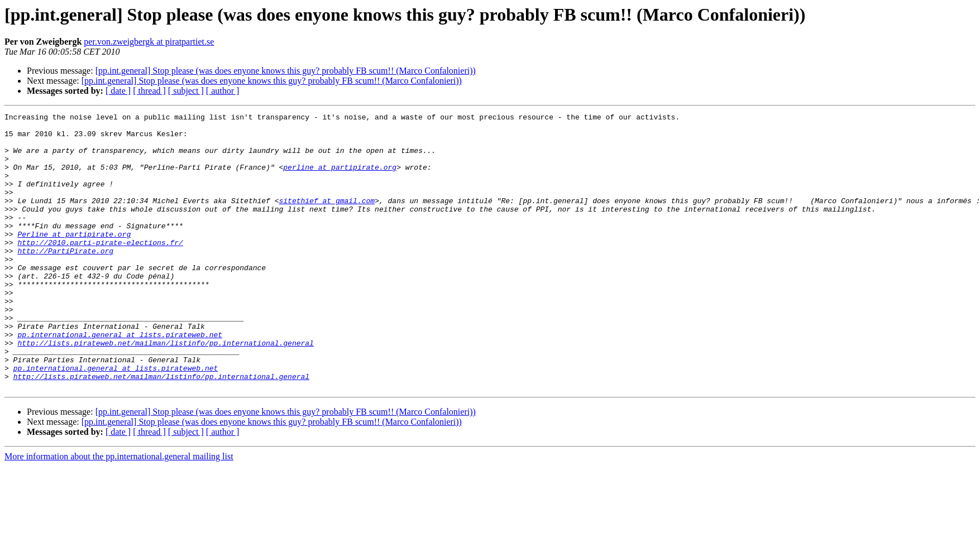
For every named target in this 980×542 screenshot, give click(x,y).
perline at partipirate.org (340, 179)
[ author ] (223, 91)
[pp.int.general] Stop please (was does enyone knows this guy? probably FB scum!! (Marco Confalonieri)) (286, 71)
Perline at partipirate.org (74, 259)
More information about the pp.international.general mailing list (119, 512)
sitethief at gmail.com (327, 219)
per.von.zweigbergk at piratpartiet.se (149, 42)
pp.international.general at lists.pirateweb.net (120, 380)
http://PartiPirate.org (65, 279)
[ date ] (118, 91)
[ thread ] (149, 91)
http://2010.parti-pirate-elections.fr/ (100, 269)
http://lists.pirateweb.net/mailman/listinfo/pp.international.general (165, 390)
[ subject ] (186, 91)
